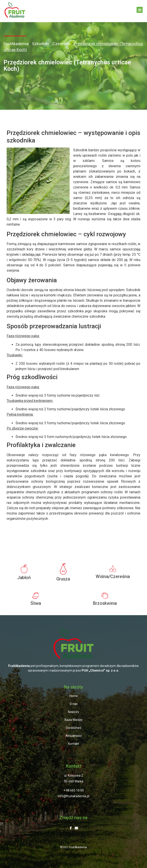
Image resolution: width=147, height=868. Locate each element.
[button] (140, 10)
